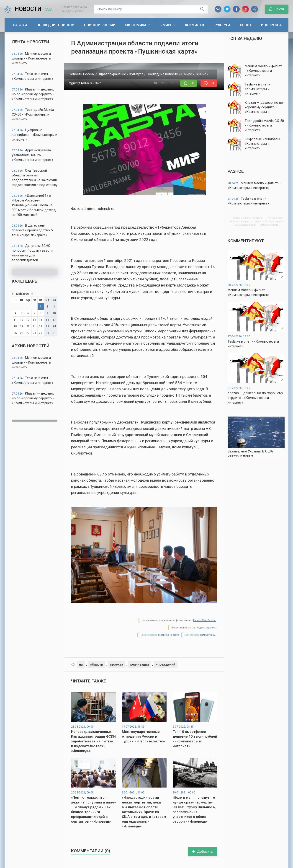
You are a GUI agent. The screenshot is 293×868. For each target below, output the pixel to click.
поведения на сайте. (168, 635)
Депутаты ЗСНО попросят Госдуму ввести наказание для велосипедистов (32, 253)
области (96, 664)
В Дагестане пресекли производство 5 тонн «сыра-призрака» (32, 230)
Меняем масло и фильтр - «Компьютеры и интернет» (31, 58)
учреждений (166, 664)
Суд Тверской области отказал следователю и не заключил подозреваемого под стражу (35, 178)
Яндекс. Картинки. (206, 628)
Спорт (246, 25)
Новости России (100, 25)
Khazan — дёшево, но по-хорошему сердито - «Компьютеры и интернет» (33, 94)
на (81, 664)
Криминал (194, 25)
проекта (117, 664)
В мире (166, 25)
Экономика (136, 25)
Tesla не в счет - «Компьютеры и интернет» (32, 76)
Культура (222, 25)
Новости (33, 9)
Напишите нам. (208, 635)
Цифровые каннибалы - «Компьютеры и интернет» (35, 135)
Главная (19, 25)
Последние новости (56, 25)
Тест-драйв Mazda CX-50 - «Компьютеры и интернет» (33, 114)
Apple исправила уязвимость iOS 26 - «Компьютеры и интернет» (32, 155)
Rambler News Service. (205, 620)
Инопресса (271, 25)
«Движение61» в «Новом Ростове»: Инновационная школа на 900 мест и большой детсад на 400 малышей (34, 205)
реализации (140, 664)
